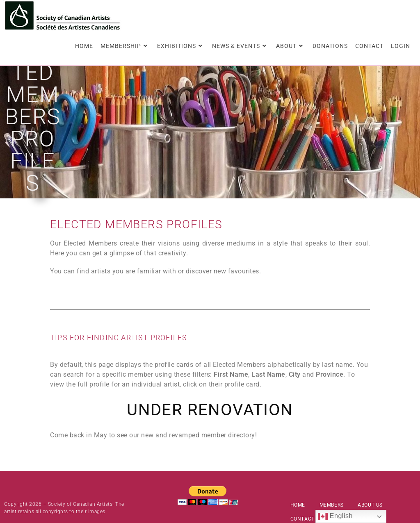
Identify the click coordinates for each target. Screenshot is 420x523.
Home (298, 475)
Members (332, 475)
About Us (370, 475)
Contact (302, 489)
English (335, 516)
